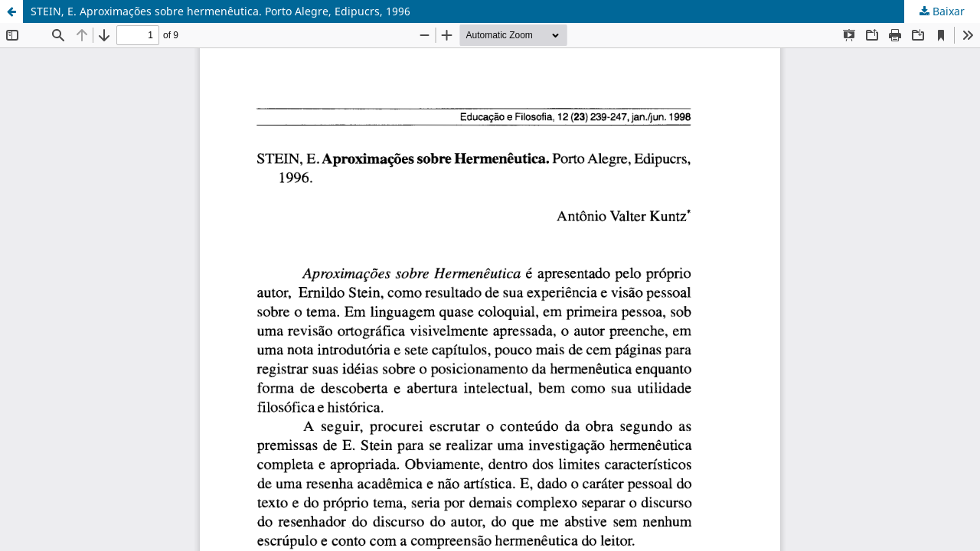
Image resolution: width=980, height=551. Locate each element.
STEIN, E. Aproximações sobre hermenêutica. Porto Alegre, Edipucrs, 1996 (220, 11)
